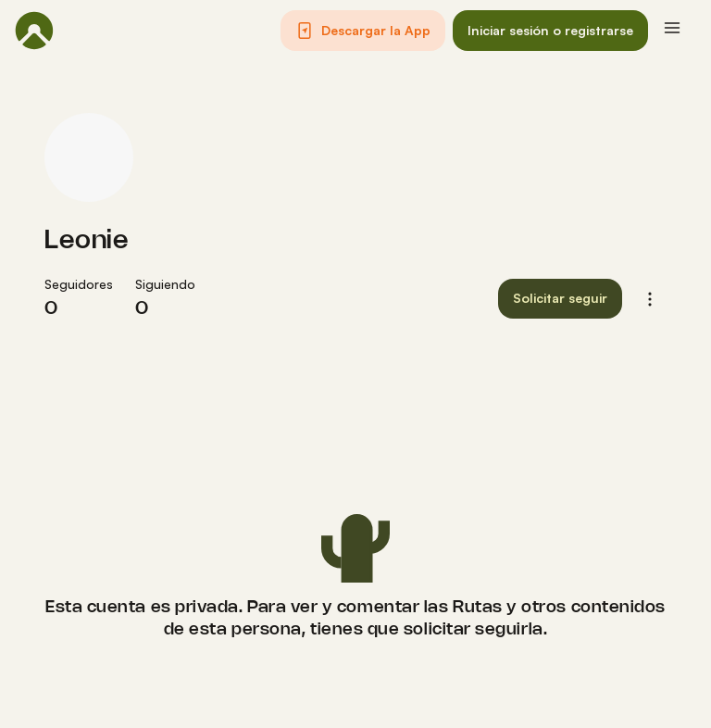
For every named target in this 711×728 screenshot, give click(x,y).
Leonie (87, 241)
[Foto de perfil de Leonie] (89, 157)
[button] (363, 31)
